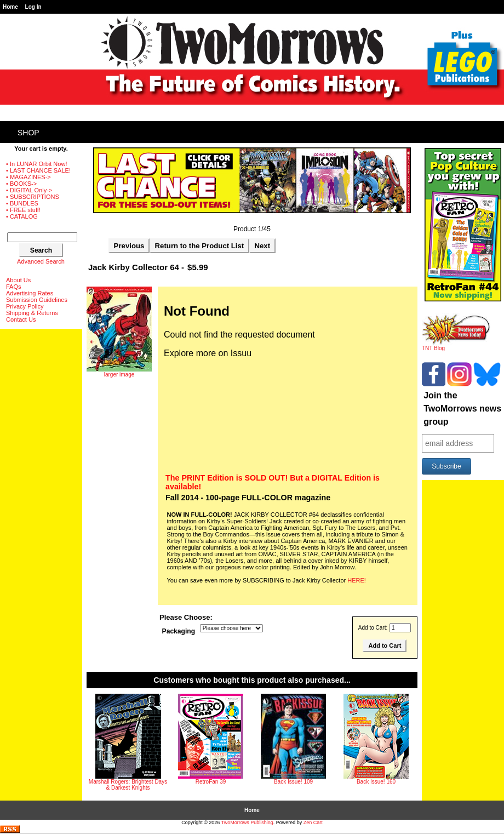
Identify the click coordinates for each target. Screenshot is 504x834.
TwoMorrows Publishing (247, 822)
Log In (33, 7)
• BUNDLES (22, 203)
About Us (18, 280)
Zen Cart (313, 822)
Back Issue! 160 (376, 782)
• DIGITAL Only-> (29, 190)
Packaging (179, 631)
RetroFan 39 (211, 782)
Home (10, 7)
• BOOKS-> (21, 184)
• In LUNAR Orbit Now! (36, 164)
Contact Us (21, 319)
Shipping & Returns (32, 313)
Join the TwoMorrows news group (462, 409)
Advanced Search (41, 261)
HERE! (357, 580)
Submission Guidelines (37, 300)
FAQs (14, 287)
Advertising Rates (30, 293)
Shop (28, 133)
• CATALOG (22, 216)
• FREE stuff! (23, 210)
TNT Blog (456, 346)
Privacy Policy (25, 306)
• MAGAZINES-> (28, 177)
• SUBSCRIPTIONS (33, 197)
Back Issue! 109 (293, 782)
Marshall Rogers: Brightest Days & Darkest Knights (128, 785)
